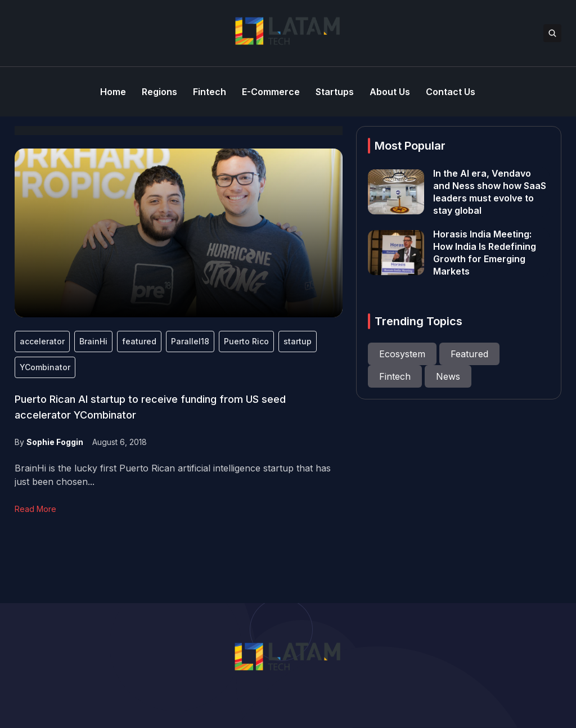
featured (139, 341)
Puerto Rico (246, 341)
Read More (35, 509)
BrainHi (93, 341)
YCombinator (45, 367)
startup (298, 341)
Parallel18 (190, 341)
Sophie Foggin (55, 442)
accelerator (42, 341)
